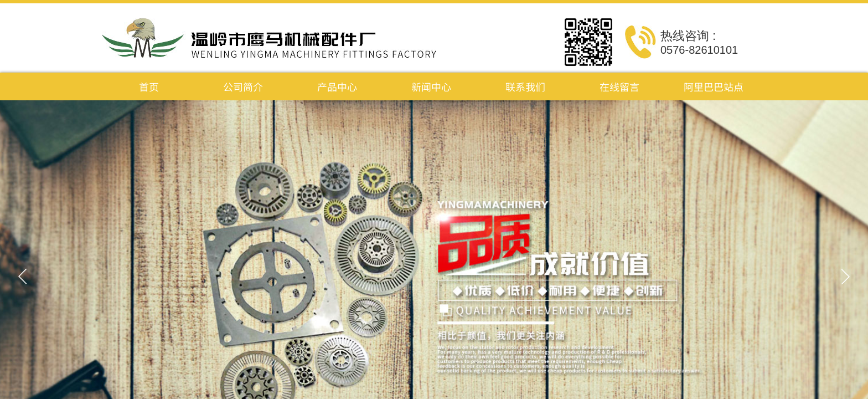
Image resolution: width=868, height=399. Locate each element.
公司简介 (243, 86)
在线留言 (619, 86)
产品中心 (337, 86)
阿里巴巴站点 (714, 86)
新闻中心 (431, 86)
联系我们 (525, 86)
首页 (149, 86)
